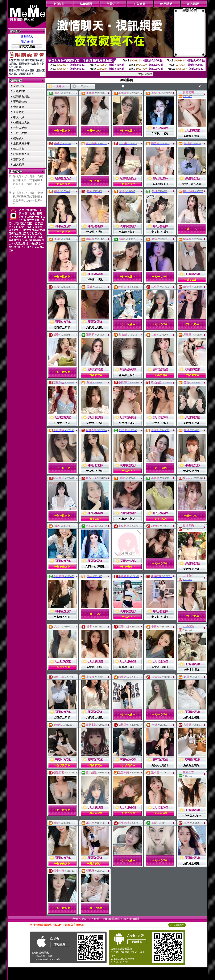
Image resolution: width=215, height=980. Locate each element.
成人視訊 (19, 165)
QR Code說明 (177, 925)
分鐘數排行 (20, 91)
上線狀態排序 (21, 144)
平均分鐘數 (20, 102)
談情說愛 (19, 159)
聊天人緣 (19, 117)
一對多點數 (20, 128)
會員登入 (27, 36)
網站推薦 (19, 149)
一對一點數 (20, 133)
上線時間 (19, 112)
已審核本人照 (21, 154)
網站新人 (19, 138)
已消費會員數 (21, 96)
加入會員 (27, 42)
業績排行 (19, 86)
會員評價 (19, 107)
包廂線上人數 (21, 123)
